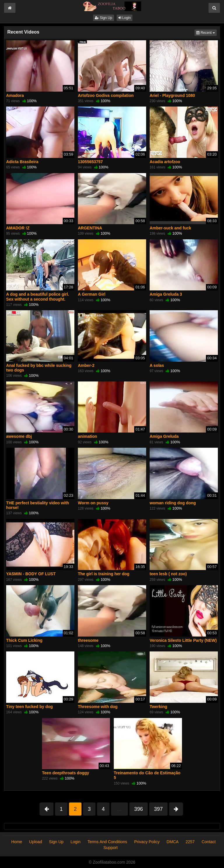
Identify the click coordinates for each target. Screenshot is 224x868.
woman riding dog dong (173, 503)
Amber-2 (86, 365)
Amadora (15, 95)
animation (87, 436)
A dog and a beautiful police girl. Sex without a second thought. (38, 297)
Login (125, 18)
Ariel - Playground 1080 (172, 95)
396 (139, 809)
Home (17, 842)
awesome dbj (19, 436)
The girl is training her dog (104, 574)
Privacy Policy (147, 842)
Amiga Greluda (164, 436)
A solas (157, 365)
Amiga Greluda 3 (166, 294)
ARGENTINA (90, 228)
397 (158, 809)
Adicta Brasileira (22, 162)
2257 (190, 842)
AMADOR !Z (18, 228)
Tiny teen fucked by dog (29, 707)
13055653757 (90, 162)
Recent (206, 32)
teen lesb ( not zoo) (168, 574)
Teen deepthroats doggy (66, 773)
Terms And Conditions (107, 842)
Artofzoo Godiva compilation (106, 95)
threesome (88, 640)
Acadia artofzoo (165, 162)
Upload (36, 842)
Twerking (158, 707)
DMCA (173, 842)
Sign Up (104, 18)
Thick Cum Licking (24, 640)
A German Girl (92, 294)
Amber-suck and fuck (170, 228)
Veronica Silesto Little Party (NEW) (183, 640)
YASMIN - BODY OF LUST (31, 574)
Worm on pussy (93, 503)
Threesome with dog (98, 707)
